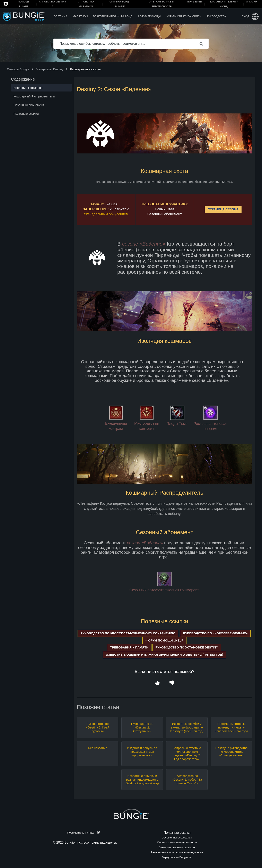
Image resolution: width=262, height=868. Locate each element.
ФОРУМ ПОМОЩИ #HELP (164, 640)
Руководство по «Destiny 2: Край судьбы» (98, 727)
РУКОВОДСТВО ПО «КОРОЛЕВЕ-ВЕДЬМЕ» (215, 633)
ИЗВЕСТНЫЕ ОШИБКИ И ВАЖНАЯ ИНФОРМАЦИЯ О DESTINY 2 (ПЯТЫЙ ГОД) (164, 655)
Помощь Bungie (18, 69)
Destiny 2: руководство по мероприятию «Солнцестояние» (231, 752)
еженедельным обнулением (106, 214)
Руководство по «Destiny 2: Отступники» (142, 727)
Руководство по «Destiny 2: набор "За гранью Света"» (187, 779)
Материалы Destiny (50, 69)
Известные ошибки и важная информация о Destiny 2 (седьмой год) (142, 779)
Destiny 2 (61, 16)
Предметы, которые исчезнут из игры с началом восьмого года (232, 727)
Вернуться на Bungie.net (177, 857)
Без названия (98, 748)
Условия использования (177, 838)
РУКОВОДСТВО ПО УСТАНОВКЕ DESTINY (187, 647)
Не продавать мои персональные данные (177, 852)
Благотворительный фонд (113, 16)
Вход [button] (245, 16)
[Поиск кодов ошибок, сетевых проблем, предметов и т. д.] (131, 44)
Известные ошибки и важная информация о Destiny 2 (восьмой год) (187, 727)
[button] (157, 683)
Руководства (216, 16)
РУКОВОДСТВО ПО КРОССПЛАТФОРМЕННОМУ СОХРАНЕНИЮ (128, 633)
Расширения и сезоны (86, 69)
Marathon (80, 16)
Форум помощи (149, 16)
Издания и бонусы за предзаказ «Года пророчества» (142, 752)
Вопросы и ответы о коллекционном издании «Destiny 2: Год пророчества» (187, 753)
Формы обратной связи (184, 16)
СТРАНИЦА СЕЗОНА (223, 209)
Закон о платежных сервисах (177, 847)
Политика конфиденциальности (177, 842)
